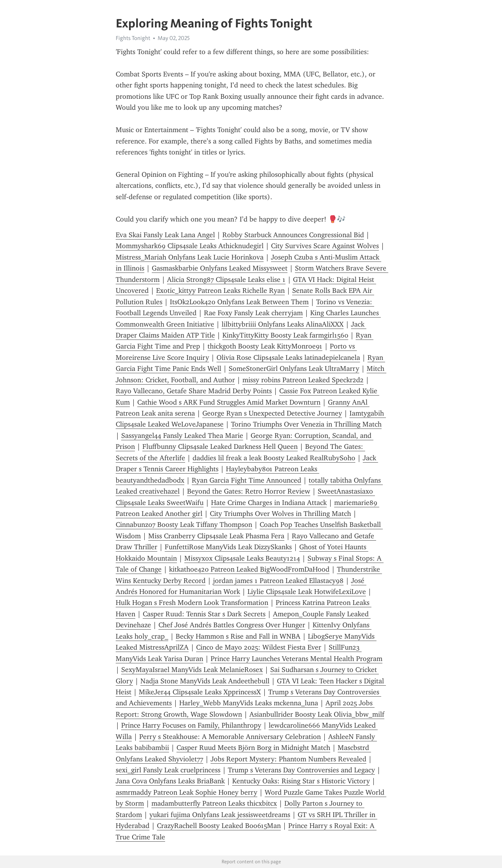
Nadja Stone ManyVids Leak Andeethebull (205, 681)
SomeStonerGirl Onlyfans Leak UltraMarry (294, 369)
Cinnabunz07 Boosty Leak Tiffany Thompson (184, 525)
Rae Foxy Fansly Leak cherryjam (253, 313)
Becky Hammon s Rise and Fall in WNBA (238, 636)
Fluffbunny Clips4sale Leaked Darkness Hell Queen (220, 447)
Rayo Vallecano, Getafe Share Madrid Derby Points (194, 391)
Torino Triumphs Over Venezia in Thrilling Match (306, 424)
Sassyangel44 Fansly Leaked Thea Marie (182, 436)
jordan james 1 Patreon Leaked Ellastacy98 (278, 581)
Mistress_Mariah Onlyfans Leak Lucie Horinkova (190, 257)
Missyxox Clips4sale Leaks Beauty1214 (242, 558)
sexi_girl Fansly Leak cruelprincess (168, 770)
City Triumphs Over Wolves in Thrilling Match (280, 514)
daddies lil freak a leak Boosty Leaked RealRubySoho (274, 458)
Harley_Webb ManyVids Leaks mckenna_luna (249, 703)
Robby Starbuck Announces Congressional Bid (293, 235)
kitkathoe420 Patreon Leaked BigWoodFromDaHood (249, 569)
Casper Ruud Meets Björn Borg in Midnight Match (253, 748)
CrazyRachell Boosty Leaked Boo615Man (219, 826)
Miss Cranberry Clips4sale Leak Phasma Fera (216, 536)
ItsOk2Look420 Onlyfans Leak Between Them (239, 302)
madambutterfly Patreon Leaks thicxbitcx (214, 803)
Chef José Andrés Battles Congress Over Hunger (232, 625)
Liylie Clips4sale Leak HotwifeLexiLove (307, 592)
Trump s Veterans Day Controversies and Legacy (301, 770)
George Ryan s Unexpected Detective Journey (272, 413)
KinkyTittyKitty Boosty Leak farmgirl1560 (285, 335)
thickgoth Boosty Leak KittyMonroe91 (265, 346)
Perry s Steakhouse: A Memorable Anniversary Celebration (230, 737)
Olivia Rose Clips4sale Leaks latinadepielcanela (288, 358)
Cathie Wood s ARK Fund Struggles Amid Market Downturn (229, 402)
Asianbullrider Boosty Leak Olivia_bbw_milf (317, 714)
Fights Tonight (133, 38)
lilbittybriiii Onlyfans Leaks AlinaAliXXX (283, 324)
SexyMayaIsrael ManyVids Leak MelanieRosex (192, 670)
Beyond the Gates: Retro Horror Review (249, 491)
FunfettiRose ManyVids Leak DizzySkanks (228, 547)
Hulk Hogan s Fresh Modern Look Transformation (192, 603)
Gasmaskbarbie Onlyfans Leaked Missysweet (220, 268)
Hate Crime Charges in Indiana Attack (269, 503)
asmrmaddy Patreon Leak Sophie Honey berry (186, 792)
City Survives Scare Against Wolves (325, 246)
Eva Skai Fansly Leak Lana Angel (165, 235)
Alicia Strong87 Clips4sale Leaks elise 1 (226, 280)
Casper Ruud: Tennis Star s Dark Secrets (204, 614)
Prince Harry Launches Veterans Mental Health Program (296, 659)
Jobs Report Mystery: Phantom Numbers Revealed (288, 759)
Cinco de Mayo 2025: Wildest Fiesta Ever (259, 647)
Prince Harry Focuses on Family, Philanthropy (191, 725)
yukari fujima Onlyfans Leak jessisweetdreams (220, 815)
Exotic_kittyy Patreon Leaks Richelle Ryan (220, 291)
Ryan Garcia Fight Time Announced (246, 480)
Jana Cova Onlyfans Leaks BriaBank (170, 781)
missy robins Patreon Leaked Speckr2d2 (303, 380)
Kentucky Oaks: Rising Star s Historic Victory (301, 781)
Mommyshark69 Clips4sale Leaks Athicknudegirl (190, 246)
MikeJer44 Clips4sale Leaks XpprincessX (200, 692)
